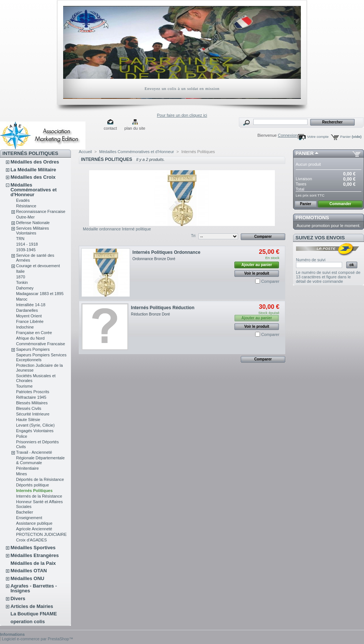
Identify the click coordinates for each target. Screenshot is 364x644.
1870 (20, 277)
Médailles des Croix (33, 177)
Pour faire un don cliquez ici (182, 115)
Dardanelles (27, 310)
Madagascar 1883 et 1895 (40, 294)
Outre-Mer (25, 217)
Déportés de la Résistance (40, 479)
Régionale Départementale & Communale (40, 460)
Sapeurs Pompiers (33, 349)
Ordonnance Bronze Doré (154, 259)
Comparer (270, 281)
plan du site (135, 128)
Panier (351, 137)
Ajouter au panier (257, 265)
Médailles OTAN (29, 571)
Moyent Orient (29, 316)
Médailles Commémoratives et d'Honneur (33, 190)
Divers (18, 598)
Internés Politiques (34, 491)
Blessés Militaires (32, 403)
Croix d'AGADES (31, 540)
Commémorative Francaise (40, 344)
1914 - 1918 (27, 244)
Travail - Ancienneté (34, 452)
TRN (20, 239)
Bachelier (25, 512)
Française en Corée (34, 333)
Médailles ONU (27, 578)
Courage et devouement (38, 266)
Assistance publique (34, 523)
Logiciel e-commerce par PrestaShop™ (38, 639)
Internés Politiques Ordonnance (167, 252)
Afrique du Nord (30, 338)
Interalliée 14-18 (31, 305)
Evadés (23, 200)
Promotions (312, 218)
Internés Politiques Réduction (163, 308)
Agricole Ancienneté (34, 529)
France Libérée (30, 321)
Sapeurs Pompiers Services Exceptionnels (41, 357)
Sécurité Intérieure (33, 414)
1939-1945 (26, 250)
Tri (193, 236)
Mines (21, 474)
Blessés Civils (29, 408)
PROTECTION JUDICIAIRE (41, 534)
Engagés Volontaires (35, 431)
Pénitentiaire (27, 468)
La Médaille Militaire (33, 170)
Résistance (26, 206)
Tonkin (22, 282)
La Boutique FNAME (34, 614)
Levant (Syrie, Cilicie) (35, 425)
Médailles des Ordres (35, 162)
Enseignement (29, 518)
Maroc (22, 299)
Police (22, 436)
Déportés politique (32, 485)
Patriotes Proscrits (32, 392)
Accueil (85, 152)
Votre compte (318, 137)
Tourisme (24, 386)
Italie (20, 271)
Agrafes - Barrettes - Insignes (34, 588)
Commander (340, 204)
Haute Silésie (28, 420)
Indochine (25, 327)
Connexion (288, 135)
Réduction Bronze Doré (151, 314)
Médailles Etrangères (35, 555)
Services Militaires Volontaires (32, 231)
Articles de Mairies (32, 606)
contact (110, 128)
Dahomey (25, 288)
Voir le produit (257, 273)
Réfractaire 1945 (31, 397)
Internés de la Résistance (39, 496)
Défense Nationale (33, 223)
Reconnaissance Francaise (41, 211)
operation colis (27, 622)
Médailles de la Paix (33, 563)
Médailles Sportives (33, 548)
